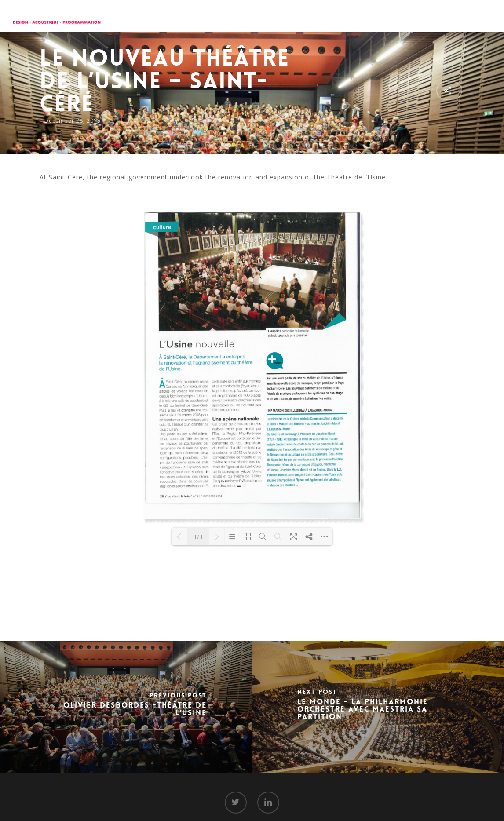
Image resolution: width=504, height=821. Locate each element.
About (280, 15)
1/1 (198, 537)
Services (316, 15)
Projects (356, 15)
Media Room (402, 15)
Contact (447, 15)
